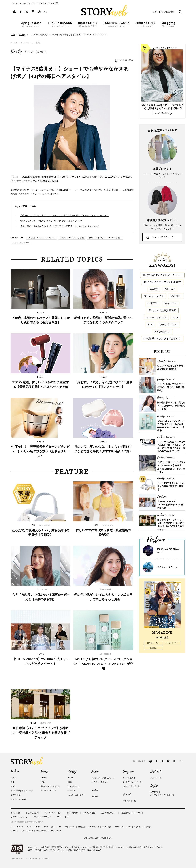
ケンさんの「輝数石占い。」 (103, 778)
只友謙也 (176, 296)
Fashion (15, 772)
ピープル (72, 791)
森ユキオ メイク (154, 296)
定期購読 (153, 648)
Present (127, 795)
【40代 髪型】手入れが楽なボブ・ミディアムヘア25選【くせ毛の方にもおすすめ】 (60, 226)
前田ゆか (170, 289)
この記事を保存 (126, 60)
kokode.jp (14, 831)
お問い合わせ (72, 813)
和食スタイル (70, 827)
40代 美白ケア (162, 332)
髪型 (44, 52)
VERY (29, 827)
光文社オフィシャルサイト (132, 813)
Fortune (95, 772)
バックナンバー (171, 643)
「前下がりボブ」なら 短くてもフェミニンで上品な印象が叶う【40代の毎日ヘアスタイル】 (64, 216)
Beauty (16, 51)
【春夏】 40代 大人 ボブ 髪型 (72, 238)
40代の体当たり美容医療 (162, 310)
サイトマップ (63, 817)
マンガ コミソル (134, 827)
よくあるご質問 (32, 813)
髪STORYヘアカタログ (50, 786)
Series (94, 790)
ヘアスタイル (32, 52)
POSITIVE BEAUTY (21, 243)
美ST (53, 827)
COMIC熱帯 (107, 827)
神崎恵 (154, 289)
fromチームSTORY (18, 799)
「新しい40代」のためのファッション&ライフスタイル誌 (34, 3)
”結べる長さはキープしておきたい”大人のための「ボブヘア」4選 (51, 221)
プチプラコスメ (168, 324)
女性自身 (82, 827)
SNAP (13, 786)
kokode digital (56, 831)
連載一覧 (95, 797)
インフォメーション (53, 813)
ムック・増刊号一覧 (132, 786)
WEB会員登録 (89, 813)
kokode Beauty (27, 831)
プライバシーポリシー (42, 817)
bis (60, 827)
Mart (46, 827)
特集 (13, 782)
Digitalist (155, 772)
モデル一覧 (15, 813)
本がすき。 (148, 827)
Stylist (154, 786)
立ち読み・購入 (153, 643)
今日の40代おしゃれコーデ (22, 791)
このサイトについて (19, 817)
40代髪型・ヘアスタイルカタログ (41, 238)
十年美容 (153, 303)
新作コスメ (171, 303)
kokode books (42, 831)
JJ (12, 827)
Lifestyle (73, 772)
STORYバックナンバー (133, 782)
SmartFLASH (94, 827)
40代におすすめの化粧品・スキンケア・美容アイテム (164, 275)
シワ (176, 317)
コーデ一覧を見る (161, 113)
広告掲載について (108, 813)
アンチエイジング (156, 317)
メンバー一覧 (156, 778)
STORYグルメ (74, 786)
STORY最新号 (129, 778)
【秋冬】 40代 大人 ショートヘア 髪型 (105, 238)
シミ (150, 324)
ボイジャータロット (167, 567)
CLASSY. (20, 827)
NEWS (13, 778)
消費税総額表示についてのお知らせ (98, 838)
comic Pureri (120, 827)
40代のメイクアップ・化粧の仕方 (162, 282)
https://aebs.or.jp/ (94, 850)
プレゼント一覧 (130, 801)
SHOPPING (16, 795)
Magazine (129, 772)
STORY (38, 827)
